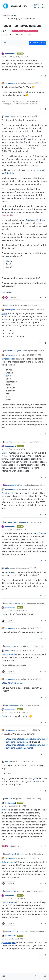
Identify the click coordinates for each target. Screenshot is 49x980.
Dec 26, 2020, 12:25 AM (19, 712)
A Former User (10, 489)
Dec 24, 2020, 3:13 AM (18, 611)
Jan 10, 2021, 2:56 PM (18, 899)
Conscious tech (7, 292)
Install (44, 7)
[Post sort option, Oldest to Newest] (5, 43)
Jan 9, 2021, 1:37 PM (31, 858)
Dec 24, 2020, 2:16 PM (32, 628)
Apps (35, 4)
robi (6, 116)
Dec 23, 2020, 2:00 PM (18, 530)
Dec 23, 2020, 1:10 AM (32, 355)
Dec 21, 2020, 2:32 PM (32, 83)
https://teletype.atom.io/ (13, 683)
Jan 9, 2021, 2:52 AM (17, 806)
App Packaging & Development (25, 31)
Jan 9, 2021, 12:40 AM (24, 762)
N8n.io (9, 261)
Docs (37, 7)
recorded (40, 170)
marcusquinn (10, 83)
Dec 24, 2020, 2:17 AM (25, 568)
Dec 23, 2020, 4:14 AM (33, 489)
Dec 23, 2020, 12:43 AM (25, 116)
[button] (4, 977)
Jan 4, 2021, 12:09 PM (32, 730)
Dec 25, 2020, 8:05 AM (25, 650)
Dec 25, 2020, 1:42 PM (32, 679)
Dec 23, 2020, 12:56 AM (33, 310)
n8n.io (9, 376)
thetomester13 (10, 54)
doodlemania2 (10, 608)
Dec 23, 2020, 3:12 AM (18, 449)
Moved (6, 31)
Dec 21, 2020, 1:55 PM (18, 57)
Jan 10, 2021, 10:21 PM (18, 939)
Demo (42, 4)
